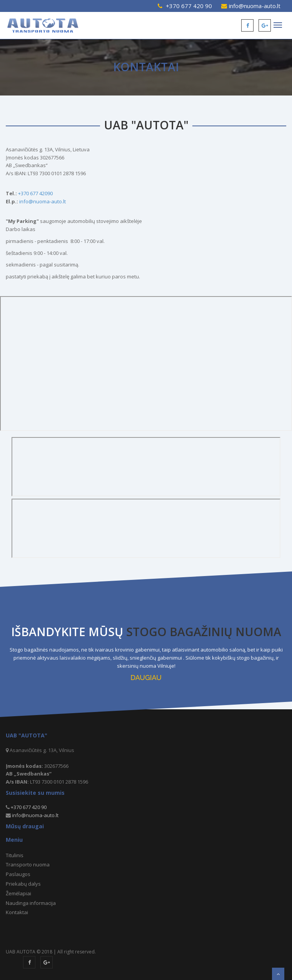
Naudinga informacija (31, 903)
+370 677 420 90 (189, 6)
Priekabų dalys (23, 884)
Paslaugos (18, 874)
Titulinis (15, 855)
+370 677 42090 (35, 193)
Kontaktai (17, 912)
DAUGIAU (146, 678)
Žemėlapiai (18, 893)
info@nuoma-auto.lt (255, 6)
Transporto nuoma (28, 864)
